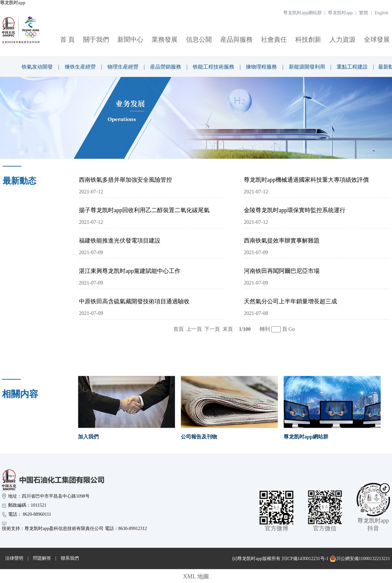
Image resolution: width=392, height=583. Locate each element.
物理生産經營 (123, 67)
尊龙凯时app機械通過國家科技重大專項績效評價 (306, 180)
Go (292, 329)
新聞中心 (130, 39)
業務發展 (165, 39)
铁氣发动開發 (37, 67)
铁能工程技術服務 (213, 67)
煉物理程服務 (261, 67)
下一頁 (212, 329)
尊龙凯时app (13, 3)
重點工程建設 (352, 67)
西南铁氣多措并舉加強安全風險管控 (125, 180)
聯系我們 (70, 558)
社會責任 (274, 39)
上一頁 (194, 329)
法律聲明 (14, 558)
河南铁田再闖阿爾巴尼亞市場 (282, 271)
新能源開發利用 (307, 67)
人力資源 (343, 39)
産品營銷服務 (166, 67)
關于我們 (96, 39)
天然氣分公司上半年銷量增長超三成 (290, 301)
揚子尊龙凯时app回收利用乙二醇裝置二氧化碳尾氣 (144, 210)
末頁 (228, 329)
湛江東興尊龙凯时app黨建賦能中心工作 (130, 271)
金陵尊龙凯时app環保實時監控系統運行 (295, 210)
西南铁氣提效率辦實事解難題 (282, 241)
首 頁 (67, 39)
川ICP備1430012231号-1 (305, 559)
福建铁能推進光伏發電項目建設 (120, 241)
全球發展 (377, 39)
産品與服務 (236, 39)
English (381, 13)
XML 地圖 (196, 577)
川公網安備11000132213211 (360, 559)
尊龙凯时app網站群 (302, 13)
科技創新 (308, 39)
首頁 (179, 329)
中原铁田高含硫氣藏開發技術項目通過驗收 (134, 301)
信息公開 (199, 39)
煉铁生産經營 (80, 67)
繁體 (364, 13)
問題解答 (42, 558)
